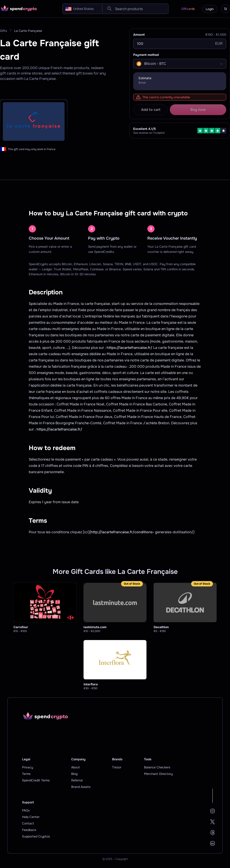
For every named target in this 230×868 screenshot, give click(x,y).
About (75, 767)
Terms (26, 774)
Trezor (117, 767)
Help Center (31, 817)
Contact (28, 823)
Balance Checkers (157, 767)
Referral (77, 780)
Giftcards (188, 9)
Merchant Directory (158, 774)
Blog (74, 774)
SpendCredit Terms (36, 780)
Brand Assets (81, 787)
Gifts (3, 31)
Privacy (28, 767)
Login (210, 9)
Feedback (29, 830)
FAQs (26, 810)
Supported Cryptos (36, 836)
